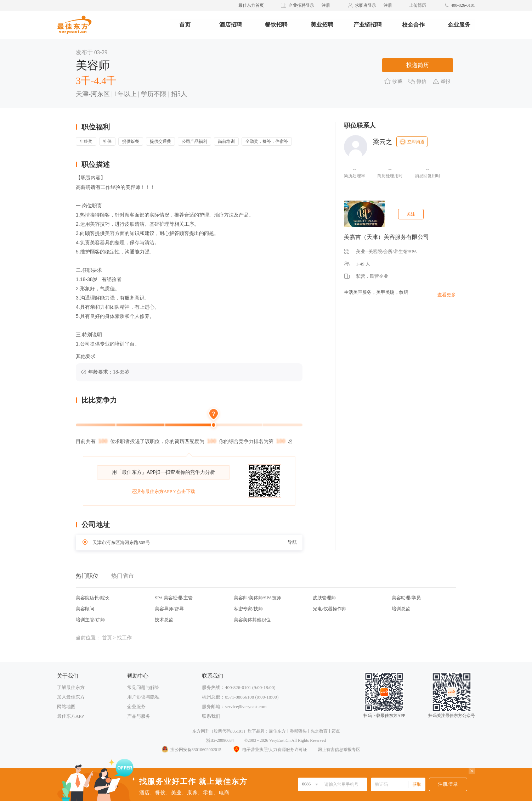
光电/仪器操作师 (330, 609)
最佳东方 (277, 731)
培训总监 (401, 609)
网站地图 (66, 707)
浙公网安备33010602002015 (191, 750)
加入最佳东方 (71, 697)
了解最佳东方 (71, 687)
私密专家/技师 (248, 609)
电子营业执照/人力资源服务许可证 (270, 750)
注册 (326, 5)
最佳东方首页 (251, 5)
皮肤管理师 (324, 598)
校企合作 (413, 25)
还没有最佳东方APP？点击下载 (163, 491)
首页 (185, 25)
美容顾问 (85, 609)
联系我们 (211, 716)
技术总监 (164, 620)
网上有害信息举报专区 (339, 750)
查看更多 (447, 295)
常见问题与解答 (143, 687)
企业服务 (459, 25)
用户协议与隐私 (143, 697)
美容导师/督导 (169, 609)
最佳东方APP (70, 716)
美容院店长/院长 (93, 598)
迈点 (336, 731)
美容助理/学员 (406, 598)
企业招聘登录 (301, 5)
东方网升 (201, 731)
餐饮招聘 (276, 25)
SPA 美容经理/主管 (174, 598)
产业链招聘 (368, 25)
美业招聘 (322, 25)
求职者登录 (366, 5)
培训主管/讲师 (90, 620)
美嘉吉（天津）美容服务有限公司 (386, 237)
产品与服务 (139, 716)
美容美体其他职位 (252, 620)
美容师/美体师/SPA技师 (257, 598)
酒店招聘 (231, 25)
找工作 (124, 638)
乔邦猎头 (298, 731)
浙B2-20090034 (220, 740)
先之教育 (319, 731)
